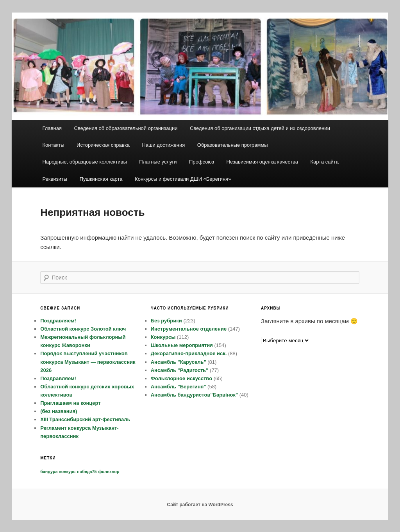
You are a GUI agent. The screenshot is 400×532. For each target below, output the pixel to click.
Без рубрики (166, 321)
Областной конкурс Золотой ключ (83, 329)
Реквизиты (55, 179)
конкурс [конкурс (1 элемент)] (67, 472)
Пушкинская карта (101, 179)
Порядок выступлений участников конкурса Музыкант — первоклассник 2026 (88, 362)
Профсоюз (202, 162)
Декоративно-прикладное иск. (189, 353)
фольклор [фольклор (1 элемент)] (109, 472)
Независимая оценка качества (262, 162)
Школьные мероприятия (182, 345)
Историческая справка (103, 145)
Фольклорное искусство (181, 378)
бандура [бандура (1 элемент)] (49, 472)
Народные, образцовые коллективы (84, 162)
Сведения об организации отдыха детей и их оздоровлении (260, 128)
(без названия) (59, 411)
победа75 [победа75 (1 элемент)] (87, 472)
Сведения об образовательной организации (126, 128)
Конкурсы (163, 337)
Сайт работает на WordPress (200, 505)
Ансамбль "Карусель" (179, 362)
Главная (52, 128)
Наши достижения (163, 145)
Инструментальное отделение (189, 329)
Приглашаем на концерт (70, 403)
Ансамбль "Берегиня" (179, 387)
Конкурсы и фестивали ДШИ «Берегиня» (183, 179)
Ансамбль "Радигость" (180, 370)
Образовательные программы (233, 145)
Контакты (53, 145)
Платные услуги (158, 162)
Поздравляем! (58, 321)
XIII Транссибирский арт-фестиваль (85, 419)
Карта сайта (324, 162)
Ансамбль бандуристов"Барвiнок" (195, 395)
